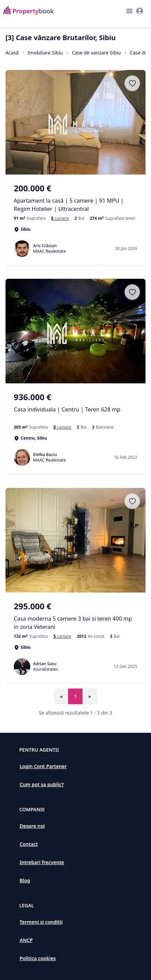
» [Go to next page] (90, 696)
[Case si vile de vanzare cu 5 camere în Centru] (62, 428)
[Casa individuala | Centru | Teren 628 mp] (75, 407)
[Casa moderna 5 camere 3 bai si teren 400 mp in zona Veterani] (75, 616)
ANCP (26, 940)
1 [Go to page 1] (75, 696)
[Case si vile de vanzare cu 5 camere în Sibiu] (60, 218)
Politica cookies (38, 958)
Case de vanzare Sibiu (96, 53)
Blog (25, 880)
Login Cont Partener (43, 766)
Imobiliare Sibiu (45, 53)
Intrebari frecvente (42, 862)
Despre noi (32, 826)
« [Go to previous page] (61, 696)
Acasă (12, 53)
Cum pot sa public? (42, 784)
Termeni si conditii (41, 922)
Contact (29, 844)
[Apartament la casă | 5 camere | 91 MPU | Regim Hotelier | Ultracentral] (75, 198)
